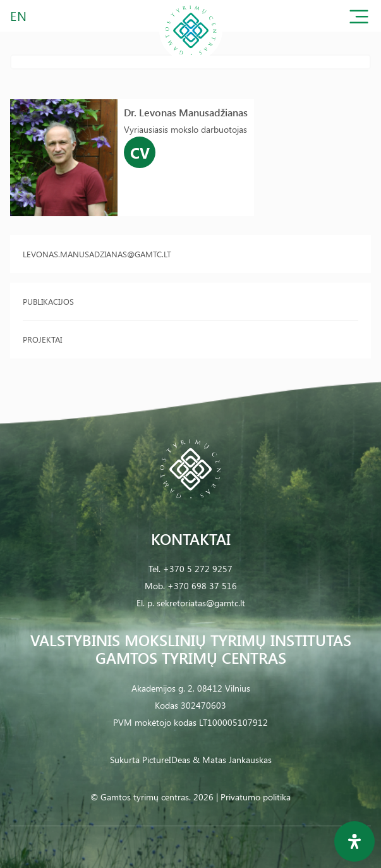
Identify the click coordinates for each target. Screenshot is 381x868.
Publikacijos (48, 301)
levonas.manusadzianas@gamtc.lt (97, 254)
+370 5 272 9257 (198, 569)
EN (19, 15)
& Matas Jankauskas (232, 760)
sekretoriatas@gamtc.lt (201, 603)
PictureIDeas (166, 760)
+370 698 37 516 (202, 586)
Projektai (42, 339)
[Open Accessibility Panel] (354, 841)
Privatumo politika (256, 797)
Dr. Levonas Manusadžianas (186, 112)
